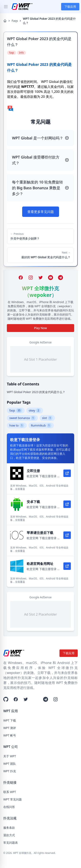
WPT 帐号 (10, 735)
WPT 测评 (10, 728)
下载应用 (70, 7)
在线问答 (9, 807)
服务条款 (9, 828)
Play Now (41, 328)
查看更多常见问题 (41, 212)
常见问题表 (11, 843)
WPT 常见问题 (13, 799)
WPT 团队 (10, 764)
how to (17, 425)
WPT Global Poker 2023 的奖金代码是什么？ (36, 392)
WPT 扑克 (10, 771)
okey (35, 411)
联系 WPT (10, 792)
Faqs (15, 21)
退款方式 (9, 835)
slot (47, 418)
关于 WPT (10, 756)
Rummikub (41, 425)
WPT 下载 (10, 720)
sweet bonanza (22, 418)
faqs (16, 411)
